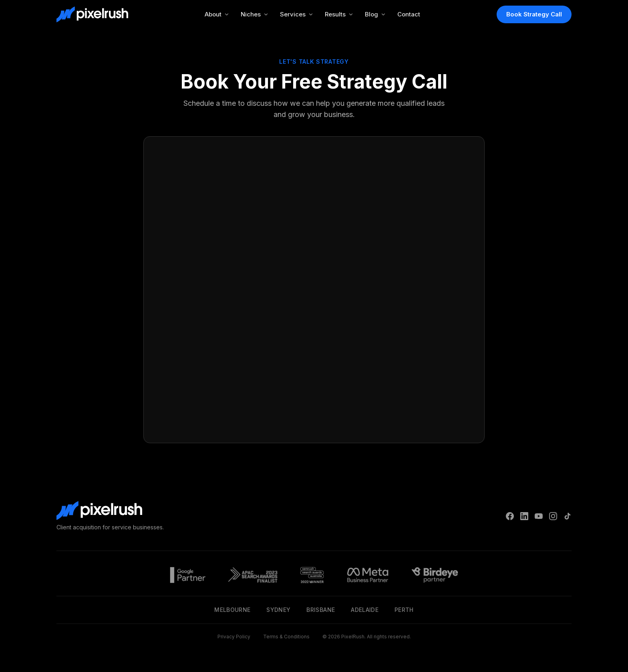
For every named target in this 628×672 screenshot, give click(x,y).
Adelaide (365, 610)
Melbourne (232, 610)
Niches (255, 14)
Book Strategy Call (534, 14)
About (217, 14)
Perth (404, 610)
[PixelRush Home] (92, 14)
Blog (375, 14)
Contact (409, 14)
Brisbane (321, 610)
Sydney (278, 610)
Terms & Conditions (286, 637)
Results (339, 14)
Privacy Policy (234, 637)
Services (297, 14)
